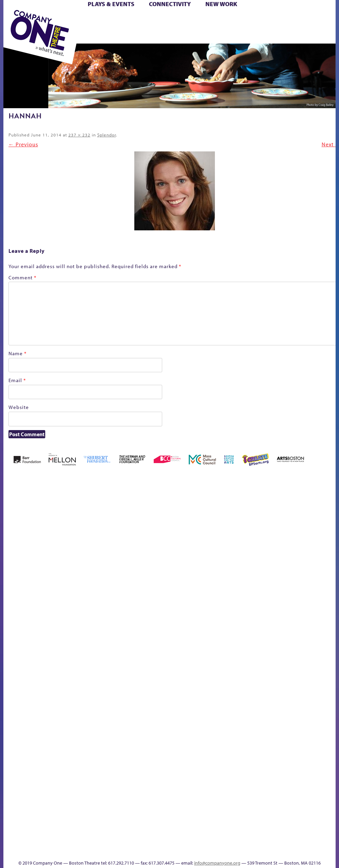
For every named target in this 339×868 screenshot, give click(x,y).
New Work (221, 4)
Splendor (107, 135)
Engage (142, 683)
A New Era (30, 563)
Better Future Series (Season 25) (93, 552)
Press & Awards (219, 36)
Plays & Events (111, 4)
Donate (201, 573)
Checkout (183, 573)
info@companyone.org (217, 863)
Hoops (269, 573)
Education (214, 573)
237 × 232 (79, 135)
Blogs (141, 792)
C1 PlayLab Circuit (143, 703)
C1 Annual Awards (192, 840)
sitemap (271, 674)
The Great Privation (204, 664)
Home (13, 573)
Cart (172, 20)
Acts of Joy (50, 563)
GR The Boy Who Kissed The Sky (230, 542)
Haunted (242, 573)
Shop (143, 28)
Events (142, 850)
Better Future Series (72, 563)
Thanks (162, 850)
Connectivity (170, 4)
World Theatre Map (143, 773)
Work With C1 (249, 664)
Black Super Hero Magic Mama (121, 552)
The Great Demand (192, 664)
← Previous (23, 144)
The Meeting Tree (232, 664)
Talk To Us (317, 664)
